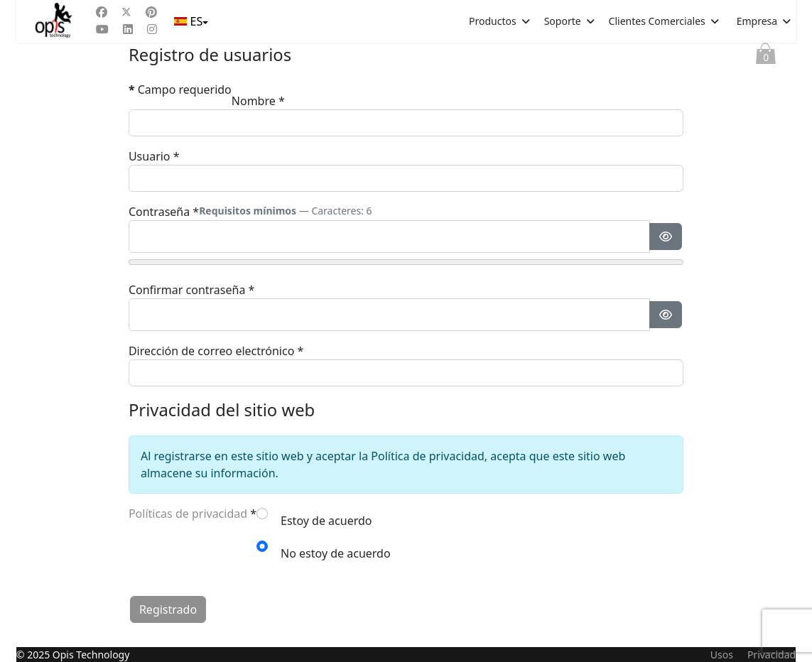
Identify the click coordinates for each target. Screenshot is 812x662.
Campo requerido (180, 89)
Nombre (258, 101)
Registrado (168, 609)
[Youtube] (102, 29)
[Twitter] (126, 12)
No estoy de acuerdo (336, 553)
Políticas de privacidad (188, 514)
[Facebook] (102, 12)
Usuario (154, 156)
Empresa (757, 21)
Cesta (766, 57)
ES (190, 21)
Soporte (563, 21)
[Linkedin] (128, 29)
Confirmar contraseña (191, 290)
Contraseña (164, 212)
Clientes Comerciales (657, 21)
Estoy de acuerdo (326, 521)
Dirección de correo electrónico (216, 351)
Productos (493, 21)
